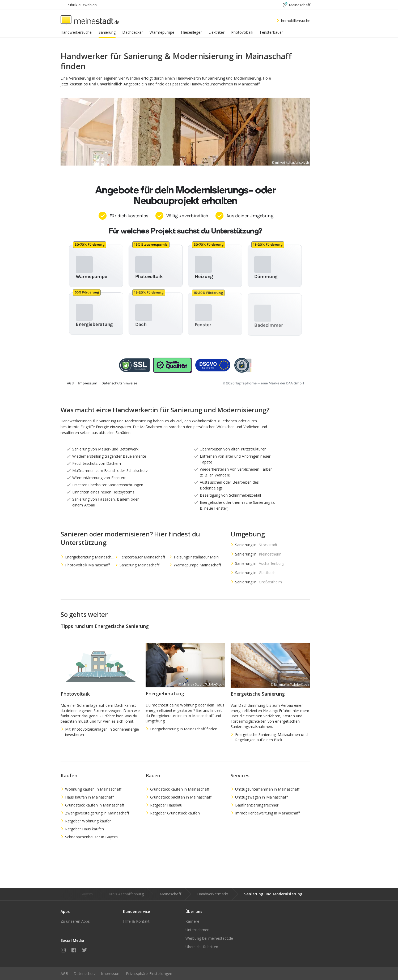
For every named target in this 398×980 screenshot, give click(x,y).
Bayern (86, 894)
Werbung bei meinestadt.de (209, 938)
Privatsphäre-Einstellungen (149, 974)
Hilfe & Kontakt (136, 921)
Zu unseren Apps (75, 921)
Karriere (192, 921)
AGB (64, 974)
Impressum (111, 974)
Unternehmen (197, 930)
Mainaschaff (170, 894)
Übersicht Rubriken (202, 947)
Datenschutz (85, 974)
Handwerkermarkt (213, 894)
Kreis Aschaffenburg (126, 894)
